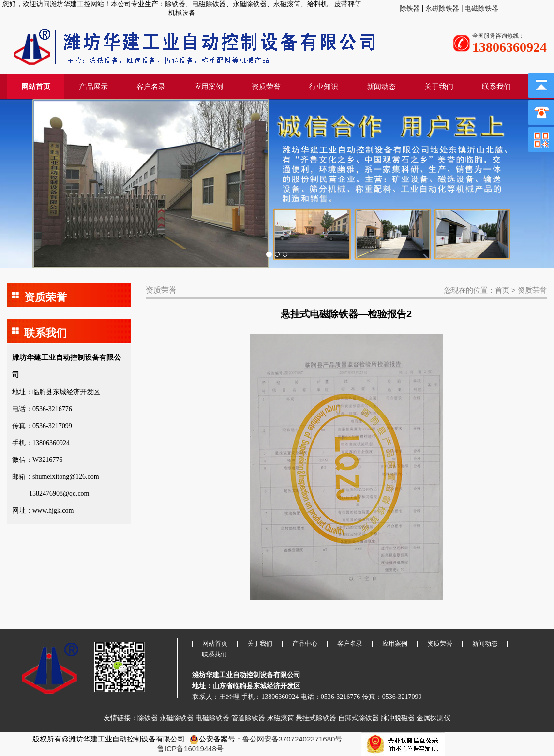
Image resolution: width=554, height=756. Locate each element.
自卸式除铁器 (359, 718)
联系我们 (496, 86)
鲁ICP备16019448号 (190, 749)
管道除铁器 (248, 718)
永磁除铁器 (441, 8)
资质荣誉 (266, 86)
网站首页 (36, 86)
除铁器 (411, 8)
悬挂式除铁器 (316, 718)
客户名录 (151, 86)
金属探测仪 (434, 718)
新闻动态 (381, 86)
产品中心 (305, 644)
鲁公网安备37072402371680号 (292, 739)
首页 (502, 290)
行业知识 (324, 86)
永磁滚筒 (281, 718)
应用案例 (209, 86)
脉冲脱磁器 (398, 718)
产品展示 (93, 86)
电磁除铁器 (481, 8)
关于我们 (439, 86)
